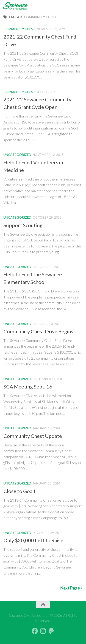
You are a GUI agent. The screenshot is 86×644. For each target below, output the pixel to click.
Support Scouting (23, 225)
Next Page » (71, 588)
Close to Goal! (19, 491)
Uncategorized (17, 155)
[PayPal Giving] (51, 631)
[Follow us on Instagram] (43, 631)
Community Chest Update (33, 436)
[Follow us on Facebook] (35, 631)
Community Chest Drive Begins (38, 331)
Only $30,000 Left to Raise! (34, 540)
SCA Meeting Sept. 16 (28, 387)
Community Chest (19, 29)
